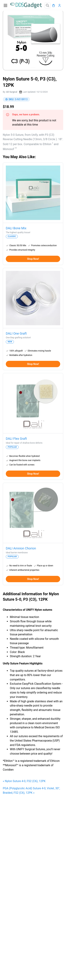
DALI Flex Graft (16, 439)
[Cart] (54, 5)
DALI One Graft (16, 333)
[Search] (48, 5)
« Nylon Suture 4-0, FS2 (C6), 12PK (24, 781)
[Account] (60, 5)
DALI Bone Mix (16, 228)
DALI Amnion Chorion (21, 548)
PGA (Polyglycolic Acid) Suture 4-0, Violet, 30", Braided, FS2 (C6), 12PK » (31, 791)
